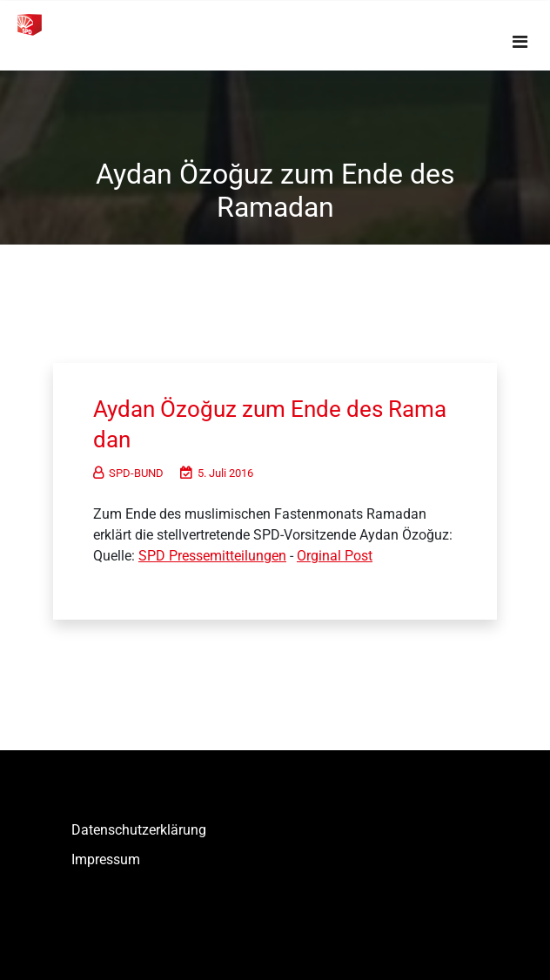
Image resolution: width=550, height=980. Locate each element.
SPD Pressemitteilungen (212, 556)
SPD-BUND (128, 473)
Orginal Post (335, 556)
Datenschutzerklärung (139, 830)
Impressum (106, 859)
